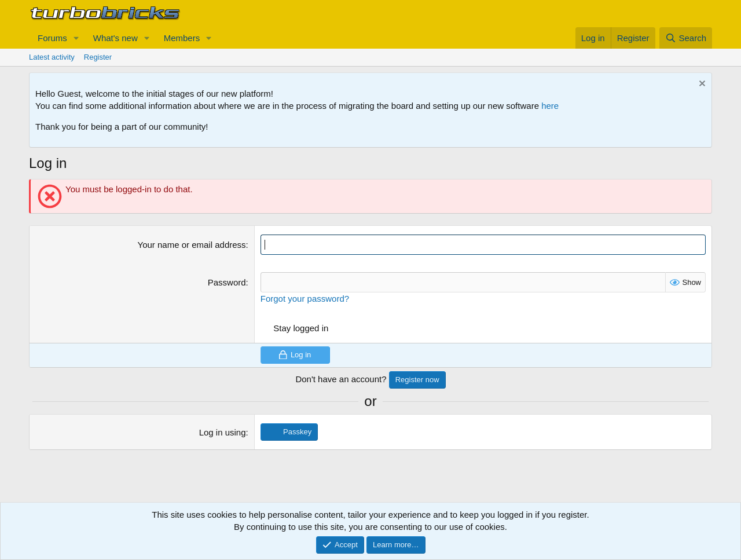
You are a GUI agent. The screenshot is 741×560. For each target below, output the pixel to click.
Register (98, 57)
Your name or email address (192, 245)
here (550, 106)
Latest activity (52, 57)
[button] (76, 38)
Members (182, 38)
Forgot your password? (305, 299)
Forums (52, 38)
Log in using (223, 432)
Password (227, 282)
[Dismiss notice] (701, 85)
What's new (115, 38)
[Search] (686, 38)
